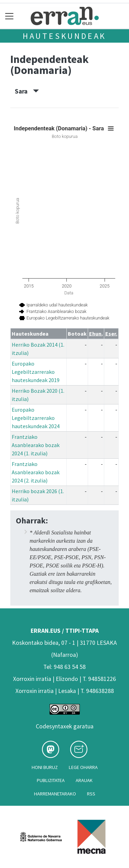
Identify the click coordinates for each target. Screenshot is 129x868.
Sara (27, 91)
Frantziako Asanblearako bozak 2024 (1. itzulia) (36, 445)
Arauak (84, 780)
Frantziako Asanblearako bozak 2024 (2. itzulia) (36, 472)
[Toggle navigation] (9, 16)
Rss (91, 794)
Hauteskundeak (64, 36)
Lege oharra (83, 767)
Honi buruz (45, 767)
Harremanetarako (55, 794)
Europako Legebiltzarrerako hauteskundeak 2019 (36, 372)
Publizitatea (51, 780)
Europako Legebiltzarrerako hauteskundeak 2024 (36, 418)
